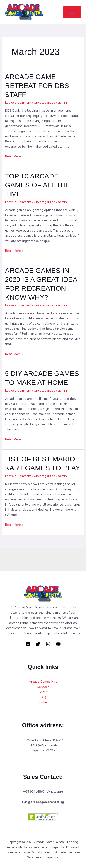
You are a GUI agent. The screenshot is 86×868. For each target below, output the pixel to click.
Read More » (14, 156)
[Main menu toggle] (72, 12)
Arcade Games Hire (43, 682)
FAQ (43, 697)
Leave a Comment (18, 103)
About (43, 692)
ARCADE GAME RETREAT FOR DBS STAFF (37, 86)
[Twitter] (38, 644)
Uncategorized (45, 103)
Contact (43, 702)
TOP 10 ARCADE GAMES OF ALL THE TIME (38, 185)
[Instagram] (48, 644)
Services (43, 687)
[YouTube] (58, 644)
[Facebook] (28, 644)
